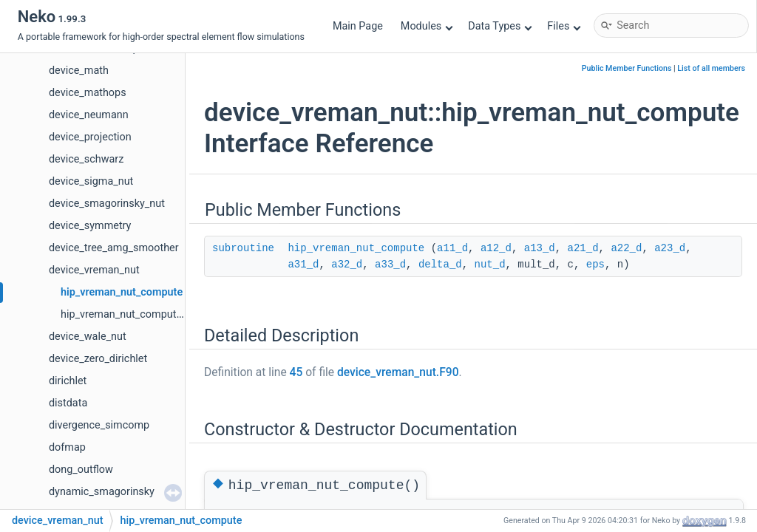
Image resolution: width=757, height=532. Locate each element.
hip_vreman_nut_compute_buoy (135, 314)
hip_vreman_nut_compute (122, 292)
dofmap (67, 447)
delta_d (440, 265)
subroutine (243, 248)
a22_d (626, 248)
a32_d (347, 265)
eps (595, 265)
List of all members (711, 68)
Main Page (358, 26)
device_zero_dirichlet (98, 359)
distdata (68, 403)
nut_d (490, 265)
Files (564, 26)
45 (296, 372)
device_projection (90, 137)
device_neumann (89, 115)
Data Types (500, 26)
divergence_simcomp (99, 425)
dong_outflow (81, 470)
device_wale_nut (88, 337)
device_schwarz (86, 159)
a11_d (452, 248)
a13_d (540, 248)
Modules (427, 26)
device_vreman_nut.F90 (398, 372)
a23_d (670, 248)
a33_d (390, 265)
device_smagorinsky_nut (107, 204)
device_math (79, 71)
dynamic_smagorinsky (102, 492)
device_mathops (88, 93)
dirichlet (68, 381)
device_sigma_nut (91, 181)
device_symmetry (90, 226)
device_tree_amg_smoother (114, 248)
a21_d (583, 248)
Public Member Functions (627, 68)
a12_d (496, 248)
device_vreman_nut (94, 270)
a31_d (303, 265)
